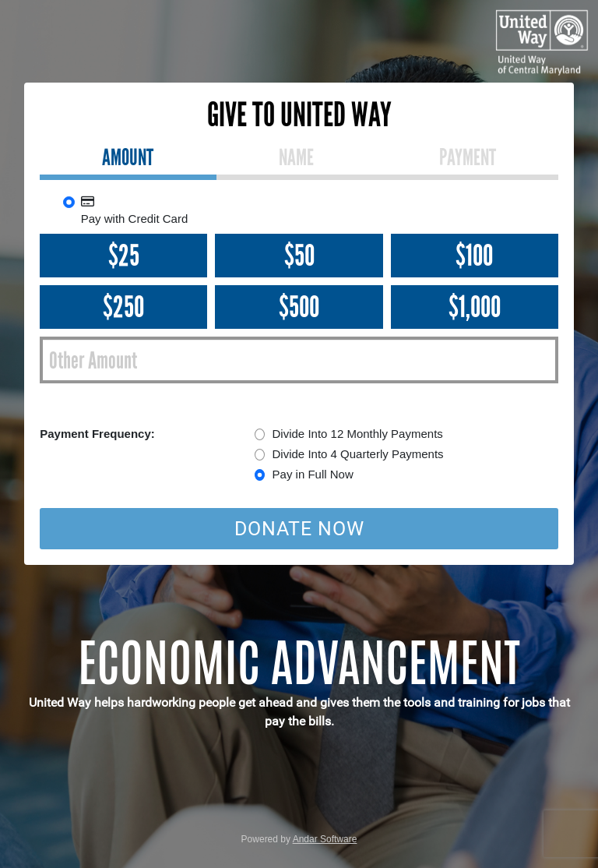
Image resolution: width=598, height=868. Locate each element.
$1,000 (475, 307)
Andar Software (325, 839)
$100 (474, 256)
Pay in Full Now (313, 474)
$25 (124, 256)
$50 (299, 256)
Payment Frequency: (97, 434)
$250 (123, 307)
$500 (299, 307)
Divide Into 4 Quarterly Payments (358, 454)
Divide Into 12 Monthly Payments (358, 434)
